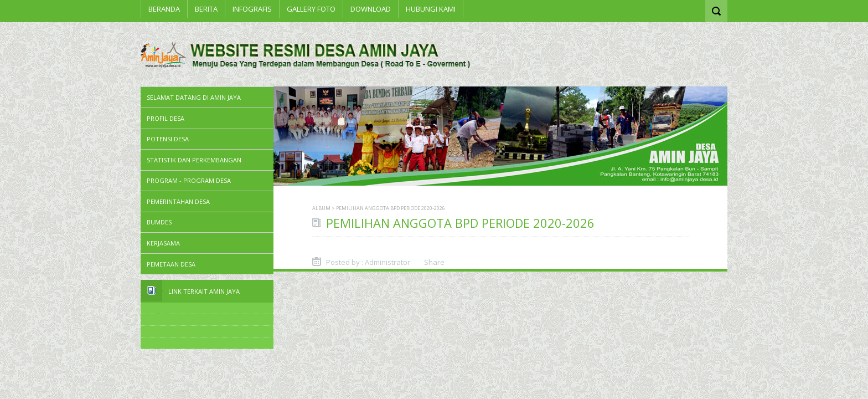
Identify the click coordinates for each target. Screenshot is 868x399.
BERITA (206, 9)
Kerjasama (163, 243)
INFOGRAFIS (252, 9)
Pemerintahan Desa (178, 201)
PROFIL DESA (166, 118)
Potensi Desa (168, 139)
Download (371, 9)
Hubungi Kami (431, 9)
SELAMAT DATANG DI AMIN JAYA (194, 97)
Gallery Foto (311, 9)
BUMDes (159, 222)
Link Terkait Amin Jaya (204, 291)
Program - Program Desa (189, 180)
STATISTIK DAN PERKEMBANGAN (194, 160)
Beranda (164, 9)
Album (321, 208)
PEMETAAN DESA (171, 264)
